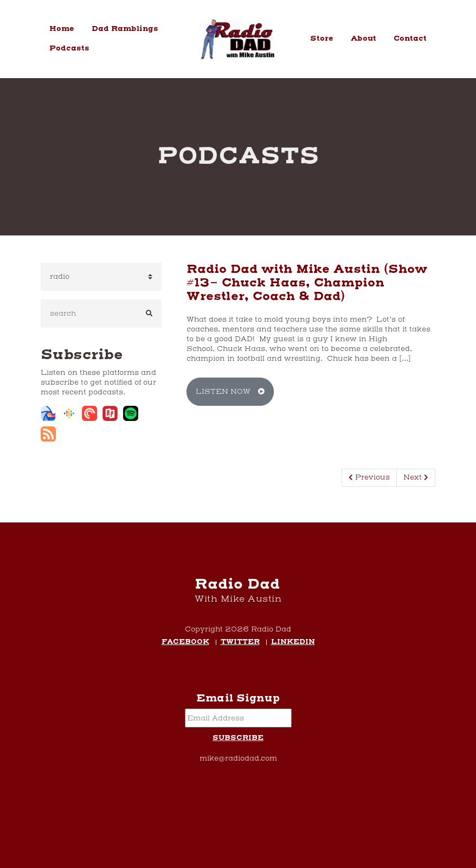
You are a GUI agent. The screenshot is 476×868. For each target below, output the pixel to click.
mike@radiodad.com (238, 758)
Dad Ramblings (125, 29)
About (364, 39)
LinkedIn (293, 643)
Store (322, 39)
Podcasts (69, 48)
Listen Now (230, 392)
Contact (410, 39)
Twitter (240, 643)
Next (416, 477)
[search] (89, 314)
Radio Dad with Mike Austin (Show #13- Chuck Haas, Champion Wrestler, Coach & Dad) (307, 283)
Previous (369, 477)
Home (62, 29)
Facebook (185, 643)
